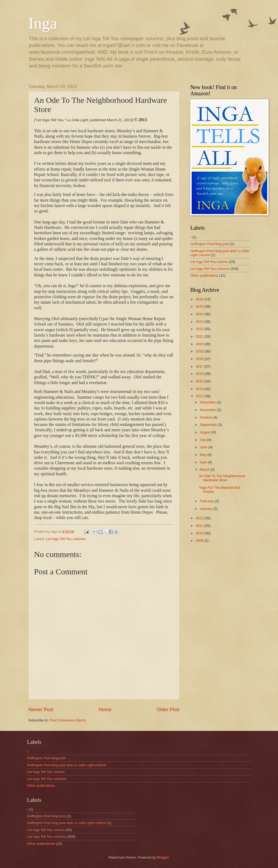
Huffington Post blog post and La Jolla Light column (67, 765)
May (204, 455)
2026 (200, 299)
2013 (200, 396)
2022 (200, 329)
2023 (200, 322)
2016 (200, 374)
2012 (200, 518)
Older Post (168, 710)
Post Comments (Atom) (68, 720)
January (206, 509)
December (208, 402)
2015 (200, 381)
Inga (43, 23)
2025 (200, 306)
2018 (200, 359)
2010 (200, 533)
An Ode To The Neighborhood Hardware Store (222, 478)
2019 (200, 351)
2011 (200, 526)
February (207, 501)
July (203, 440)
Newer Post (41, 710)
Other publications (204, 275)
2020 (200, 344)
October (206, 417)
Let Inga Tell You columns (66, 539)
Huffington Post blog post (210, 244)
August (206, 432)
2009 (200, 540)
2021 (200, 336)
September (209, 425)
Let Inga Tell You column (209, 262)
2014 (200, 389)
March (205, 469)
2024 (200, 314)
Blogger (163, 857)
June (204, 447)
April (204, 462)
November (208, 410)
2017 (200, 366)
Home (105, 710)
